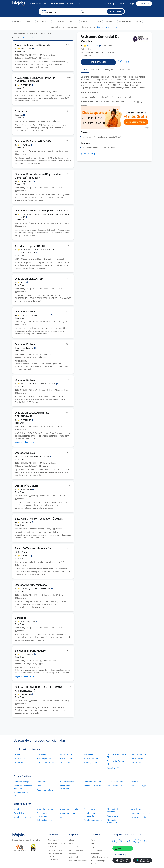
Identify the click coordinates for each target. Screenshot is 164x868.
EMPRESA (95, 70)
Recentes (26, 38)
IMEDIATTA (28, 49)
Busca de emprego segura (98, 862)
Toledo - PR (65, 763)
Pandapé (73, 854)
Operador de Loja (21, 782)
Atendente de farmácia (140, 813)
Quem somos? (53, 840)
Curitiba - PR (42, 754)
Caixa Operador (67, 782)
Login (132, 4)
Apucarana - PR (137, 758)
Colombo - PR (66, 758)
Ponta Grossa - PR (138, 754)
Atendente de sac (68, 813)
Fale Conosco (53, 860)
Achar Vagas (35, 3)
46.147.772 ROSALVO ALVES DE (33, 457)
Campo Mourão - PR (46, 763)
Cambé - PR (19, 763)
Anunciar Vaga (121, 4)
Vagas (93, 847)
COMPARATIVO (123, 70)
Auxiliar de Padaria (45, 790)
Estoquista (135, 782)
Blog (80, 3)
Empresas (108, 4)
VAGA (85, 70)
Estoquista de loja (138, 817)
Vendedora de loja (45, 809)
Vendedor (41, 782)
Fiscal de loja (136, 809)
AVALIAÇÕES (108, 70)
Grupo (28, 654)
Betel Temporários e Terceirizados (39, 384)
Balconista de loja (45, 820)
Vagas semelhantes (25, 442)
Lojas (27, 522)
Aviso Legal (74, 857)
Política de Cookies (55, 850)
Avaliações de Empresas (54, 3)
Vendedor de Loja (115, 786)
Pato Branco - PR (91, 758)
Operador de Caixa (115, 782)
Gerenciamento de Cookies (55, 855)
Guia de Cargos (97, 850)
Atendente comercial (23, 817)
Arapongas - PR (90, 763)
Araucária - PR (113, 768)
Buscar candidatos (76, 850)
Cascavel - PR (19, 758)
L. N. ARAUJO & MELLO (37, 315)
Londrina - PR (66, 754)
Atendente (18, 809)
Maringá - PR (89, 754)
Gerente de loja (90, 809)
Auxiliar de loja (113, 816)
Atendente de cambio (93, 820)
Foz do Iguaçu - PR (45, 758)
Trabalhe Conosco (55, 847)
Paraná (17, 754)
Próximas (35, 38)
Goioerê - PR (136, 763)
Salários (71, 3)
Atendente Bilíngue (139, 786)
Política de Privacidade (78, 861)
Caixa (39, 786)
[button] (115, 11)
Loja (62, 817)
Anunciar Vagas (75, 847)
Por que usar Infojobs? (56, 843)
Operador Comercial (92, 782)
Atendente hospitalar (69, 809)
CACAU (28, 181)
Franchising (29, 621)
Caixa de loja (19, 813)
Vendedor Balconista (93, 786)
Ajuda (72, 840)
